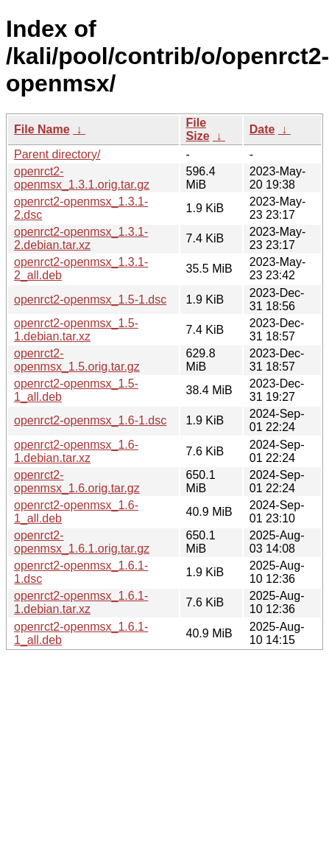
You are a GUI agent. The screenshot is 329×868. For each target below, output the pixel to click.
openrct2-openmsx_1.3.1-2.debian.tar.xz (81, 238)
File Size (198, 129)
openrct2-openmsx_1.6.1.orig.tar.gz (82, 542)
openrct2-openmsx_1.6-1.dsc (90, 420)
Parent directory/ (57, 154)
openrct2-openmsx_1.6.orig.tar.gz (77, 482)
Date (262, 129)
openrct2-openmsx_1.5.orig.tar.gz (77, 360)
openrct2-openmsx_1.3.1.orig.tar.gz (82, 178)
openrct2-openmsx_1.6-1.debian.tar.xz (76, 451)
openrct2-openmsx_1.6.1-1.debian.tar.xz (81, 602)
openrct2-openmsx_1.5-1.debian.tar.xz (76, 330)
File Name (42, 129)
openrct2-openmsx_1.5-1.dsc (90, 300)
